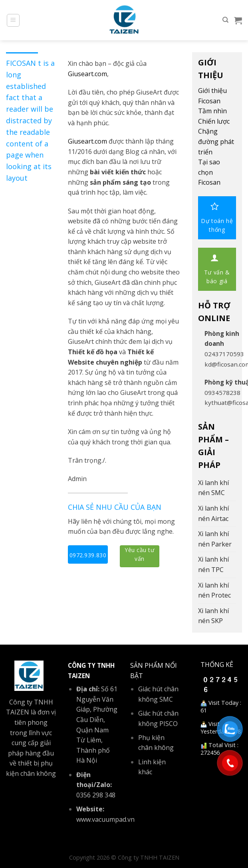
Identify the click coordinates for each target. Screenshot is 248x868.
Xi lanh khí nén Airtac (213, 513)
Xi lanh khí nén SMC (213, 488)
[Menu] (13, 20)
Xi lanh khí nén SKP (213, 616)
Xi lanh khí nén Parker (215, 539)
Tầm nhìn (212, 111)
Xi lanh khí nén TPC (213, 564)
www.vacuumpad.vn (105, 819)
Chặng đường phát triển (216, 141)
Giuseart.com (87, 74)
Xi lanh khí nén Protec (214, 590)
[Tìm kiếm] (225, 20)
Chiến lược (214, 121)
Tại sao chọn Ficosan (209, 172)
